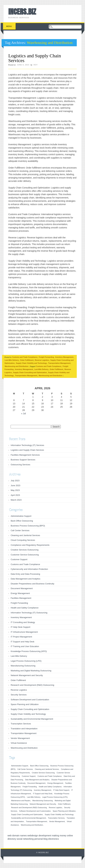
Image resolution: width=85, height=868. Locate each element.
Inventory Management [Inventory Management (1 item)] (42, 790)
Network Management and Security (27, 675)
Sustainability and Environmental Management (32, 719)
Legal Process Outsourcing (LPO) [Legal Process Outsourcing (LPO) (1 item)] (55, 797)
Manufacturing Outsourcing (23, 666)
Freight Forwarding (46, 357)
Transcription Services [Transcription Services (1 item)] (56, 818)
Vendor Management (20, 738)
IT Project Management (21, 637)
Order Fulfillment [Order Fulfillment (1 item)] (64, 804)
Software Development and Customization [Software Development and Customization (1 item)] (35, 811)
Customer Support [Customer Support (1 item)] (29, 776)
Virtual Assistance (19, 743)
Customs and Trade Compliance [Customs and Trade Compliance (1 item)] (50, 776)
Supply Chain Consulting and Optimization (30, 372)
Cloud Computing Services (23, 540)
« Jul (24, 413)
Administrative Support (21, 516)
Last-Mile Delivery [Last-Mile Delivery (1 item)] (34, 797)
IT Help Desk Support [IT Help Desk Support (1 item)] (61, 790)
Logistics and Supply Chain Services (35, 58)
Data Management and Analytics (25, 579)
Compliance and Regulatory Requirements (30, 545)
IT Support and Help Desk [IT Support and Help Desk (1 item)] (43, 794)
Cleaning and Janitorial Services (25, 535)
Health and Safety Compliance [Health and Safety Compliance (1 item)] (50, 787)
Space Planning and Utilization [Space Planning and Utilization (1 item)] (64, 811)
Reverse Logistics (42, 360)
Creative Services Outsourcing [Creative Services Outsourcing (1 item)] (43, 773)
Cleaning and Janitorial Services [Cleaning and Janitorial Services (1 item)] (47, 769)
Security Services (19, 695)
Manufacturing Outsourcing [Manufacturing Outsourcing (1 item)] (43, 801)
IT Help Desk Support (20, 627)
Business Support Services (23, 460)
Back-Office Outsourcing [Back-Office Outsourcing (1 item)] (39, 766)
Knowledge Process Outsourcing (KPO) (29, 651)
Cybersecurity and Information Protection (29, 569)
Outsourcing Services (20, 465)
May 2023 (15, 490)
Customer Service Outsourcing (25, 555)
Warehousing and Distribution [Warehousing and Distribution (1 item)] (32, 825)
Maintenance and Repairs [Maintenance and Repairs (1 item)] (21, 801)
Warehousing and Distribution (16, 366)
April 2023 (15, 495)
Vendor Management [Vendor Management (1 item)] (57, 821)
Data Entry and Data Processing (25, 574)
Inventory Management (64, 357)
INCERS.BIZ (22, 12)
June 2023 (15, 485)
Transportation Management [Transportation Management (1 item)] (36, 821)
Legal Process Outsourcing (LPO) (26, 661)
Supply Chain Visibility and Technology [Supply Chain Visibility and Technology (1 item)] (59, 814)
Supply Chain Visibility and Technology (31, 363)
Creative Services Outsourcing (25, 550)
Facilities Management (21, 598)
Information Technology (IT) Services (27, 445)
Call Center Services (20, 530)
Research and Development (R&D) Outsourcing (32, 685)
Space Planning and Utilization (25, 704)
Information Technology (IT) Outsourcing (29, 613)
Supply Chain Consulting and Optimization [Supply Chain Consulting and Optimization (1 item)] (27, 814)
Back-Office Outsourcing (22, 521)
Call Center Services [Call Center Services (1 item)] (25, 769)
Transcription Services (21, 724)
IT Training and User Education (25, 646)
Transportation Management (59, 363)
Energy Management (20, 593)
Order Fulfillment (27, 360)
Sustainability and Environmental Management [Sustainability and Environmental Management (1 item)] (28, 818)
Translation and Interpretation (24, 729)
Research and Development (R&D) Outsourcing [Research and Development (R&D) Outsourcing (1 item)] (29, 808)
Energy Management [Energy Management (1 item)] (55, 783)
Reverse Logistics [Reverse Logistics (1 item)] (55, 808)
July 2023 (15, 481)
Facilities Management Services (25, 455)
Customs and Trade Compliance (25, 357)
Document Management (22, 588)
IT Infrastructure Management (24, 632)
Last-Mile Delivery (12, 360)
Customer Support (19, 559)
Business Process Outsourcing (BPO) (28, 526)
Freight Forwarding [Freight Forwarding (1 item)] (30, 787)
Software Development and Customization (30, 700)
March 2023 (16, 500)
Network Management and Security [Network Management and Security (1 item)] (43, 804)
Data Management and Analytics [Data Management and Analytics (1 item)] (37, 780)
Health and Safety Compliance (25, 608)
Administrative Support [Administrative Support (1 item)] (20, 766)
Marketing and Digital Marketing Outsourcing (31, 671)
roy (36, 65)
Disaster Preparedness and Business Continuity (32, 584)
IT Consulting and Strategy (23, 622)
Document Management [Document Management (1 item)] (36, 783)
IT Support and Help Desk (22, 642)
